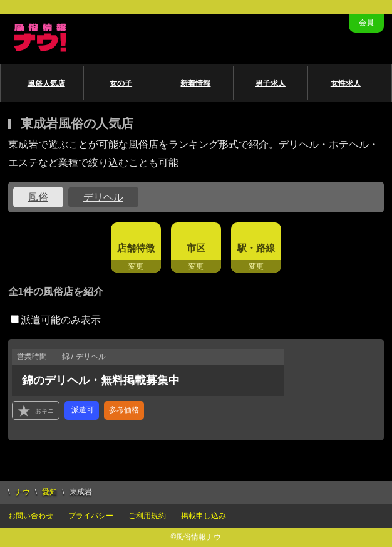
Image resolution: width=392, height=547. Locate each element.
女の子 (121, 83)
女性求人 (346, 83)
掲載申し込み (204, 516)
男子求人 (271, 83)
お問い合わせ (31, 516)
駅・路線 (256, 248)
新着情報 (195, 83)
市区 (196, 248)
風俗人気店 (46, 83)
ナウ (23, 492)
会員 (366, 23)
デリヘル (103, 197)
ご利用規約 (147, 516)
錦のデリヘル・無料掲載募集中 (101, 380)
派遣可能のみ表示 (56, 320)
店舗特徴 (136, 248)
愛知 (49, 492)
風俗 (38, 197)
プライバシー (91, 516)
